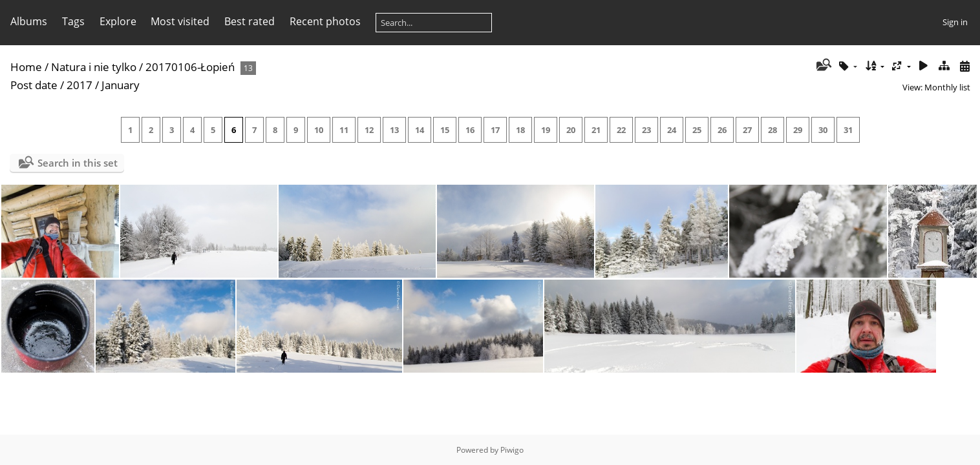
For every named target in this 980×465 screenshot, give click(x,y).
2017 (80, 85)
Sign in (955, 22)
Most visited (180, 21)
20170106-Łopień (190, 67)
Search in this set (78, 163)
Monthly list (947, 87)
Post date (34, 85)
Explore (118, 21)
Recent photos (325, 21)
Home (26, 67)
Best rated (250, 21)
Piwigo (512, 450)
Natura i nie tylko (94, 67)
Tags (73, 21)
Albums (29, 21)
